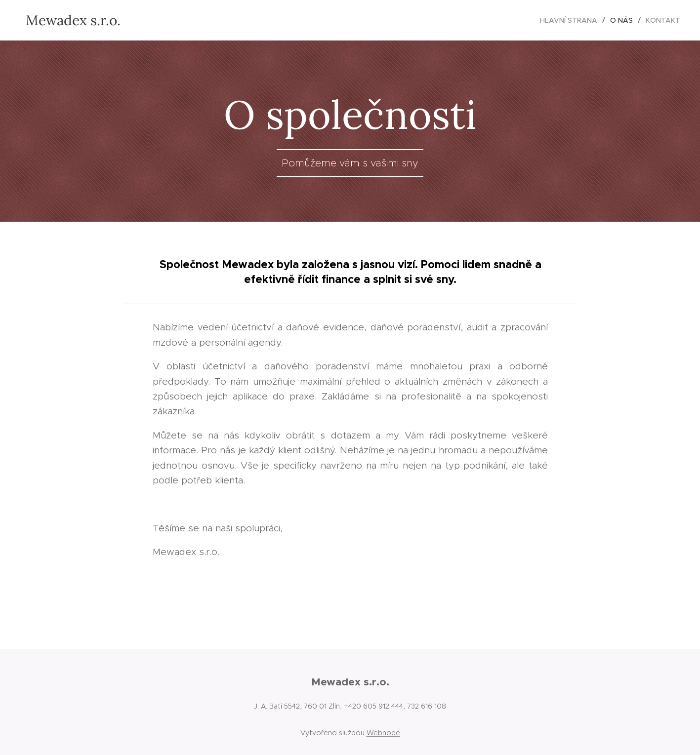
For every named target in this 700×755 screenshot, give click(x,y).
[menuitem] (571, 20)
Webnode (383, 733)
